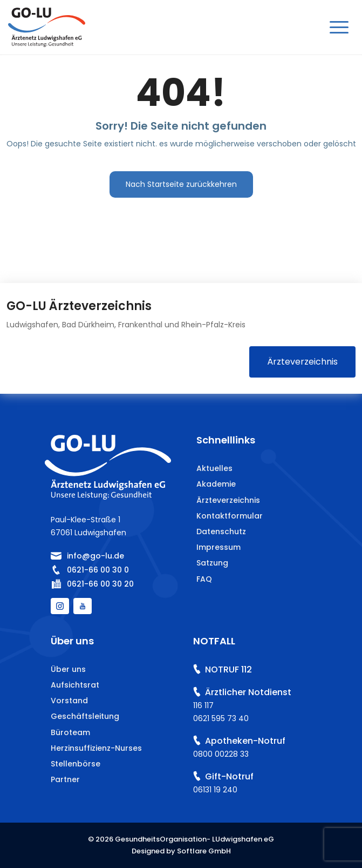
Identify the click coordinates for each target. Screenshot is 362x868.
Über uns (68, 669)
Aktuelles (214, 468)
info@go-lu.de (95, 556)
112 (247, 669)
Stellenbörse (76, 764)
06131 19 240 (215, 790)
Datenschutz (221, 531)
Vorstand (69, 701)
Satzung (212, 563)
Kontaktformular (230, 516)
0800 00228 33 (221, 754)
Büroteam (70, 732)
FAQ (204, 579)
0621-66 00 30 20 (100, 584)
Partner (65, 779)
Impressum (218, 547)
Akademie (216, 484)
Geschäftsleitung (85, 716)
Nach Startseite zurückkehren (181, 184)
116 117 (203, 705)
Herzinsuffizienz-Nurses (96, 748)
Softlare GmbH (204, 851)
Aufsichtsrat (75, 685)
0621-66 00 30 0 (98, 570)
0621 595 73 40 (221, 718)
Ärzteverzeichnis (302, 362)
